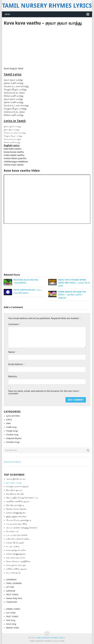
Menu (7, 14)
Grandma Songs (13, 442)
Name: (12, 352)
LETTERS (10, 587)
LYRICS (9, 420)
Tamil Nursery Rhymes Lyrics (47, 6)
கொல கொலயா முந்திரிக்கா (18, 561)
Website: (13, 376)
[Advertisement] (47, 46)
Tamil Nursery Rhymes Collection (47, 641)
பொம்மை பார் (12, 531)
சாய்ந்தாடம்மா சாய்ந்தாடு (17, 486)
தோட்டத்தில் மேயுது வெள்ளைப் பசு (22, 498)
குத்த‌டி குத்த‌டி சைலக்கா (16, 516)
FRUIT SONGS (12, 595)
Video (8, 423)
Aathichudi (11, 591)
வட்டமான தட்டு (13, 573)
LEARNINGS (11, 580)
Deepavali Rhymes (14, 438)
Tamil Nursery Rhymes (13, 462)
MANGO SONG (13, 628)
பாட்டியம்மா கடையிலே (17, 524)
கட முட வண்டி (13, 546)
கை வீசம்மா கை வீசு (15, 494)
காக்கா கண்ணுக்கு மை (16, 513)
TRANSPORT (12, 602)
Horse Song (11, 624)
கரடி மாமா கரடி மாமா (16, 558)
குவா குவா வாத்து (14, 483)
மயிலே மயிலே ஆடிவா (17, 569)
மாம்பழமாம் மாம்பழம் (16, 565)
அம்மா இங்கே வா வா (16, 479)
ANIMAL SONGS (13, 609)
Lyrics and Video (13, 416)
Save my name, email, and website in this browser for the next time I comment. (44, 392)
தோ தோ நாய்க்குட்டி (15, 505)
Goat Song (11, 620)
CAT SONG (11, 613)
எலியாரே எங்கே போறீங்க (18, 539)
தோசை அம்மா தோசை (16, 509)
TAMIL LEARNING (14, 583)
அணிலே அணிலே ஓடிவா (18, 501)
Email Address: (16, 364)
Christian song (12, 435)
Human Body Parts (14, 598)
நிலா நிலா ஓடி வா (14, 490)
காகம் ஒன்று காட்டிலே (16, 550)
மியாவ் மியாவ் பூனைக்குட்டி (19, 520)
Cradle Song (11, 427)
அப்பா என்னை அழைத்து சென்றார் (22, 528)
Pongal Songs (12, 431)
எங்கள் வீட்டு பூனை (15, 543)
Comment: (14, 324)
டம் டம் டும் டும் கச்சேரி (17, 535)
